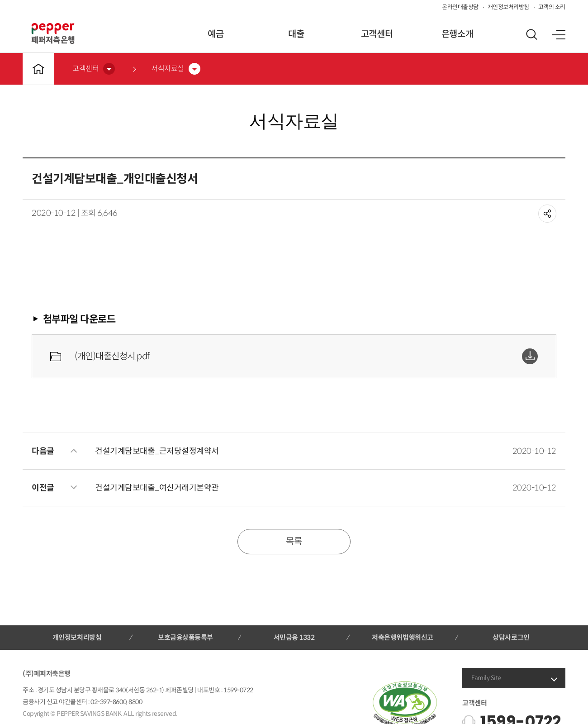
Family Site (486, 678)
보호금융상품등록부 (185, 637)
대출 (296, 34)
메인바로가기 (38, 69)
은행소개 (457, 34)
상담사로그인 (511, 637)
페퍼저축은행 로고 (53, 33)
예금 (216, 34)
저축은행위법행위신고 (402, 637)
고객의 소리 (552, 7)
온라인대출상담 (460, 7)
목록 (294, 541)
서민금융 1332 (294, 637)
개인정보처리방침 (508, 7)
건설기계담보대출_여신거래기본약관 (157, 488)
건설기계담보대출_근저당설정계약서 (157, 451)
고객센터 (377, 34)
